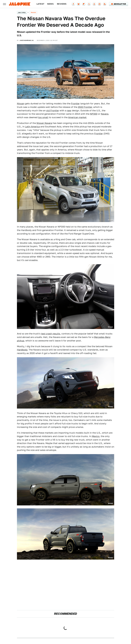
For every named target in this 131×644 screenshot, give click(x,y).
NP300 (94, 114)
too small (43, 117)
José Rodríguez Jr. (27, 40)
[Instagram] (99, 4)
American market (77, 117)
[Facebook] (73, 4)
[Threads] (94, 4)
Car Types (22, 12)
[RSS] (105, 4)
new (69, 111)
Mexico (96, 436)
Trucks (33, 12)
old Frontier (53, 111)
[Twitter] (89, 4)
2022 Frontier (85, 107)
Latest (40, 4)
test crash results (51, 334)
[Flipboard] (84, 4)
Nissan (21, 104)
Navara (105, 114)
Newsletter (119, 4)
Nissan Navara (44, 123)
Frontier (75, 104)
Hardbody (22, 350)
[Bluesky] (79, 4)
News (50, 4)
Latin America (32, 127)
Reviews (62, 4)
